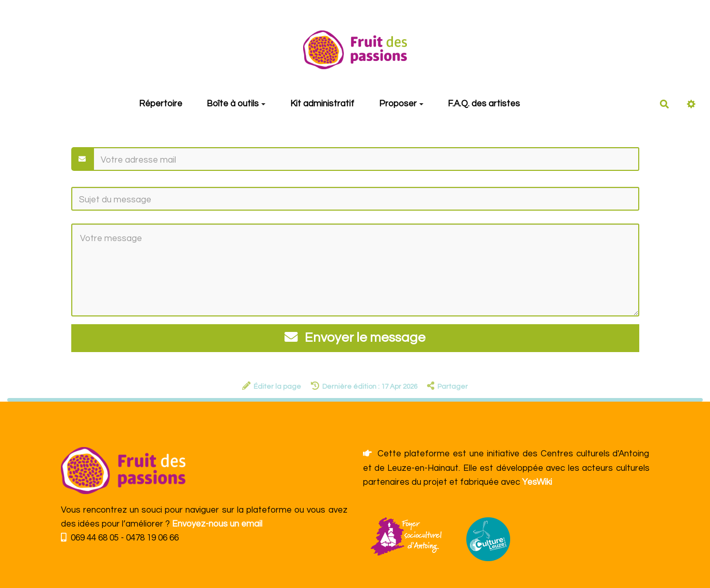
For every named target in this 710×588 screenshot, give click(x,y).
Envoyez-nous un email (217, 524)
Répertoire (161, 104)
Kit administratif (322, 104)
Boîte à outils (236, 104)
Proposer (401, 104)
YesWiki (537, 482)
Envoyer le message (355, 337)
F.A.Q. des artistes (484, 104)
